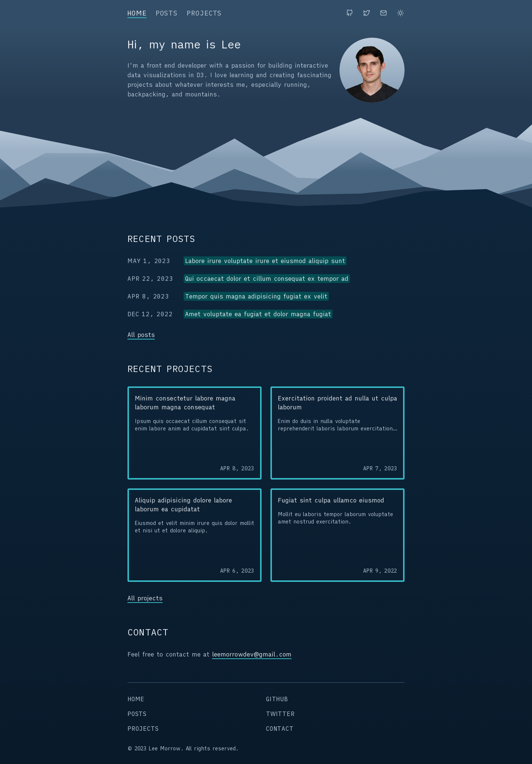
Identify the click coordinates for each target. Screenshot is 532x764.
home (137, 13)
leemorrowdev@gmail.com (252, 654)
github (277, 699)
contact (280, 729)
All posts (141, 335)
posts (167, 13)
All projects (145, 598)
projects (204, 13)
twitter (280, 714)
